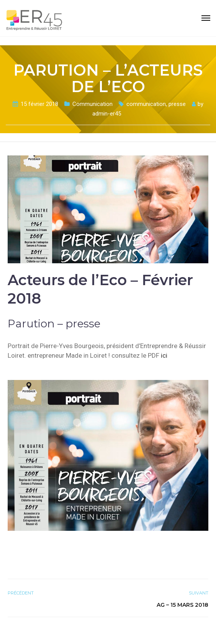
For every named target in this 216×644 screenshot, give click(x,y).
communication (146, 104)
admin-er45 (107, 114)
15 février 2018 (39, 104)
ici (164, 355)
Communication (92, 104)
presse (177, 104)
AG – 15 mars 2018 (182, 605)
